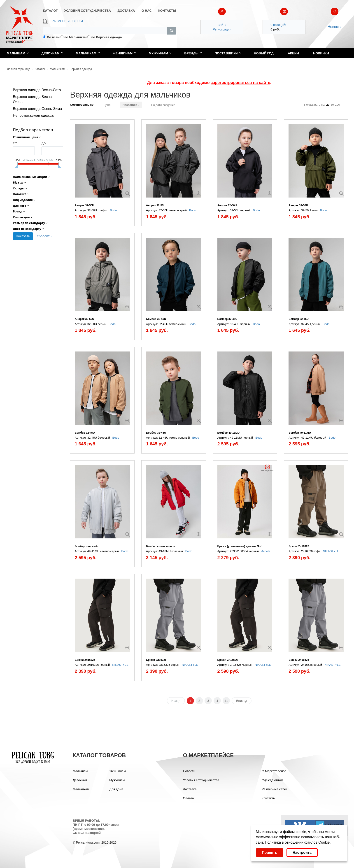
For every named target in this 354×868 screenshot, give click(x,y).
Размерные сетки (274, 789)
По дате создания (163, 105)
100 (338, 105)
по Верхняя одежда (106, 37)
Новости (335, 27)
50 (332, 105)
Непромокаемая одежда (33, 115)
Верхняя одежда (81, 69)
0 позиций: (278, 25)
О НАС (147, 11)
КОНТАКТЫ (167, 11)
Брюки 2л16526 (228, 660)
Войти (222, 25)
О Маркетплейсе (274, 771)
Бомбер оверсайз (87, 546)
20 (328, 105)
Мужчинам (160, 53)
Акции (293, 53)
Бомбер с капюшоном (161, 546)
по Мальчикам (76, 37)
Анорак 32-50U (84, 205)
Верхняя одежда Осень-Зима (37, 109)
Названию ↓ (131, 105)
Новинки (321, 53)
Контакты (268, 798)
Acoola (266, 551)
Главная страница (18, 69)
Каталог (40, 69)
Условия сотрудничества (201, 780)
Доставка (190, 789)
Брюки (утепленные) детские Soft (240, 546)
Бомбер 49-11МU (229, 433)
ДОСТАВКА (126, 11)
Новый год (264, 53)
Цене (107, 105)
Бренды (193, 53)
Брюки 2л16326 (299, 546)
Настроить (302, 853)
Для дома (116, 789)
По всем (53, 37)
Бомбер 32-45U (156, 319)
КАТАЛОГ (50, 11)
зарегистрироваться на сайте (240, 83)
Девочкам (52, 53)
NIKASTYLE (331, 551)
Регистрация (222, 29)
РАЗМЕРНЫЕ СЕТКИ (63, 21)
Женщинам (124, 53)
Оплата (188, 798)
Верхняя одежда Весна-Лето (37, 90)
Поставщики (228, 53)
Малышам (18, 53)
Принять (270, 853)
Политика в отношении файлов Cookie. (298, 842)
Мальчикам (88, 53)
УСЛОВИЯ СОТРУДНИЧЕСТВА (88, 11)
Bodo (113, 210)
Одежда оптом (272, 780)
